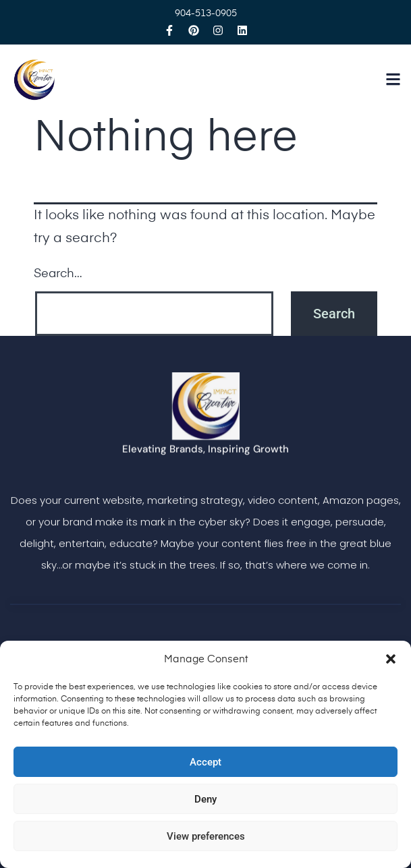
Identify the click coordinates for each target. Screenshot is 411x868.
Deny (205, 799)
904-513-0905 (206, 13)
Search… (58, 274)
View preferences (206, 836)
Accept (205, 762)
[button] (391, 659)
